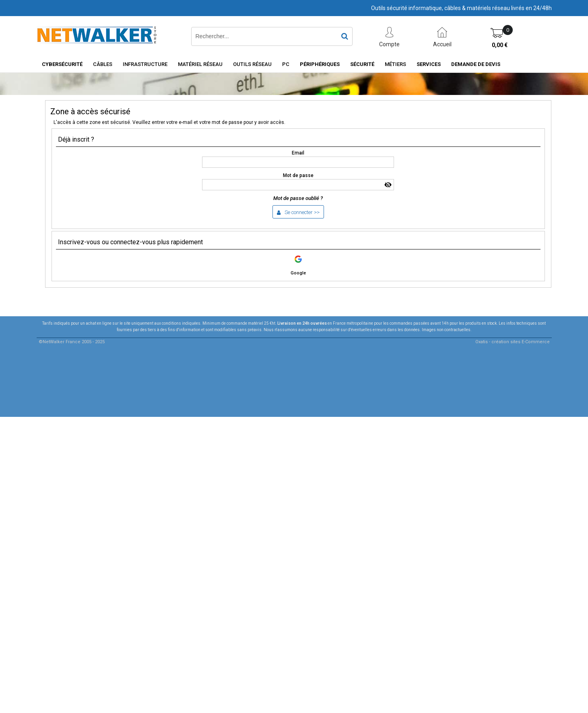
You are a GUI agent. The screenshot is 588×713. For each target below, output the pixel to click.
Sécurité (362, 64)
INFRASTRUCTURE (145, 64)
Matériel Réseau (200, 64)
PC (286, 64)
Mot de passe (298, 175)
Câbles (103, 64)
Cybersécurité (62, 64)
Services (429, 64)
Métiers (395, 64)
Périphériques (320, 64)
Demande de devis (476, 64)
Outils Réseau (252, 64)
